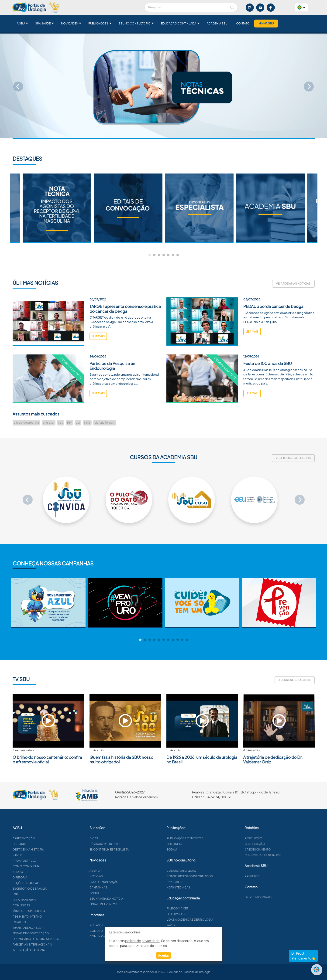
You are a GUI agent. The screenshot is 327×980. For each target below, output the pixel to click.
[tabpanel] (199, 208)
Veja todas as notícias (293, 284)
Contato (243, 23)
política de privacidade (142, 941)
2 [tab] (154, 255)
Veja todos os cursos (293, 458)
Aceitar (163, 955)
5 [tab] (168, 255)
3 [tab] (159, 255)
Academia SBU (217, 23)
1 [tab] (150, 255)
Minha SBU (266, 23)
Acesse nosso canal (295, 680)
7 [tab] (178, 255)
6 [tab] (173, 255)
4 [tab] (164, 255)
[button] (301, 7)
